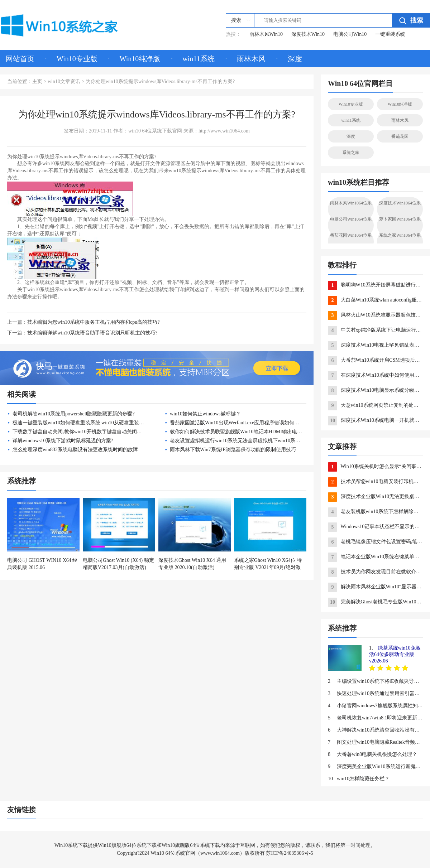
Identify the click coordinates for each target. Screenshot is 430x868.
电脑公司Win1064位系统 (351, 225)
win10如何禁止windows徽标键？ (205, 414)
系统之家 (351, 153)
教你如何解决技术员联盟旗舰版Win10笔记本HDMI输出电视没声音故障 (249, 432)
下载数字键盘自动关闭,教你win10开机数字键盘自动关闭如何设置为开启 (92, 432)
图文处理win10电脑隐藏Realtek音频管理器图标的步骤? (375, 742)
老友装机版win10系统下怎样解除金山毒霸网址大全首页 (375, 512)
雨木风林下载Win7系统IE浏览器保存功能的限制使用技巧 (233, 450)
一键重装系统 (390, 34)
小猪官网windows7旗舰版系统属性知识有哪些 (375, 706)
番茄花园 (400, 136)
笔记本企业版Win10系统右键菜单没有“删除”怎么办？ (375, 557)
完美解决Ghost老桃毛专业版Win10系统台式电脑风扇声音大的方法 (375, 602)
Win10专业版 (77, 59)
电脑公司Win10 (350, 34)
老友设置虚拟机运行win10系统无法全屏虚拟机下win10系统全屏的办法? (249, 441)
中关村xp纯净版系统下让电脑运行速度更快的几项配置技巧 (375, 331)
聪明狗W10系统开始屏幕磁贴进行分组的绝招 (375, 285)
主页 (37, 81)
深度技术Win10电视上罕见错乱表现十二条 (375, 346)
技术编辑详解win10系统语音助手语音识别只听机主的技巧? (92, 333)
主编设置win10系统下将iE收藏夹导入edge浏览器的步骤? (375, 681)
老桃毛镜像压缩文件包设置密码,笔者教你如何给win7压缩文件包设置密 (375, 542)
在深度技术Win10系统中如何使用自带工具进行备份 (375, 376)
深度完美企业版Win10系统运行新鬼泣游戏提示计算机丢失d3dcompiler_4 (375, 767)
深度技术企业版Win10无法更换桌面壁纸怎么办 (375, 497)
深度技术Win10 (308, 34)
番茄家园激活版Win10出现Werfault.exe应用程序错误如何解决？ (240, 423)
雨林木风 (251, 59)
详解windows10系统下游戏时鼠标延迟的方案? (63, 441)
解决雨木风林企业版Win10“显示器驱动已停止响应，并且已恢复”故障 (375, 587)
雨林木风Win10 (266, 34)
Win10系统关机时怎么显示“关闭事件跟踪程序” (375, 467)
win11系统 (198, 59)
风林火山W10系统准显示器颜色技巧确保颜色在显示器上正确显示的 (375, 315)
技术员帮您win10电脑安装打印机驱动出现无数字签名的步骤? (375, 482)
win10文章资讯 (64, 81)
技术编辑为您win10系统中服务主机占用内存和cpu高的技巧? (93, 322)
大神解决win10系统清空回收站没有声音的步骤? (375, 730)
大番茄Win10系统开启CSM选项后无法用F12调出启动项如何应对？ (375, 361)
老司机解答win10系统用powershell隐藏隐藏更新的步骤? (74, 414)
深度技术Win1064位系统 (400, 209)
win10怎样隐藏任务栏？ (359, 779)
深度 (295, 59)
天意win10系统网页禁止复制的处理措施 (375, 406)
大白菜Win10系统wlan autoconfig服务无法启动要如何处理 (375, 300)
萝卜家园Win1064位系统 (400, 225)
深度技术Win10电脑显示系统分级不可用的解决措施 (375, 391)
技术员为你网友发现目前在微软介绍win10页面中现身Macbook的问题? (375, 572)
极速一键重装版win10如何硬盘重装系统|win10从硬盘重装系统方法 (86, 423)
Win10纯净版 (140, 59)
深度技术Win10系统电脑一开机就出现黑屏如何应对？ (375, 421)
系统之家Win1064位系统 (400, 241)
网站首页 (20, 59)
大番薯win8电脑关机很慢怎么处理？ (372, 754)
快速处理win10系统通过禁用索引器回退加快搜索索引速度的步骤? (375, 694)
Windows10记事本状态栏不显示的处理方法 (375, 527)
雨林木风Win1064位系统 (351, 209)
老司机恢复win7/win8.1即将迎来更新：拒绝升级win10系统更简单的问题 (375, 718)
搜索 (411, 21)
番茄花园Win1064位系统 (351, 241)
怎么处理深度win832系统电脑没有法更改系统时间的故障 (75, 450)
